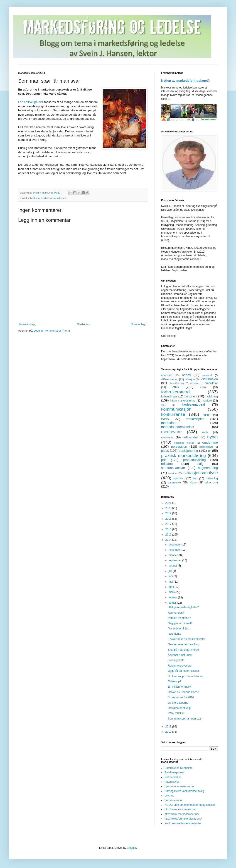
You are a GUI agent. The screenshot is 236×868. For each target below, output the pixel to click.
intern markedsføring (183, 401)
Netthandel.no (173, 777)
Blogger (132, 848)
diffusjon (190, 379)
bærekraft (207, 375)
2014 (169, 540)
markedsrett (170, 423)
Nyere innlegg (28, 324)
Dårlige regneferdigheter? (183, 607)
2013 (169, 727)
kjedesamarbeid (193, 404)
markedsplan (195, 419)
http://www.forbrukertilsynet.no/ (183, 819)
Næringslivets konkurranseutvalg (184, 791)
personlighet (206, 447)
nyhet (213, 437)
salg (200, 464)
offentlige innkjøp (184, 443)
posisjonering (188, 451)
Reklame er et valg (179, 708)
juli (171, 571)
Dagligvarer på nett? (180, 623)
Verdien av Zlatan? (179, 618)
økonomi (212, 482)
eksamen (195, 383)
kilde (163, 405)
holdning (35, 198)
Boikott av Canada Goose (183, 692)
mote (205, 432)
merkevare (171, 432)
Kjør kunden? (176, 613)
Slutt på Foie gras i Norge (183, 650)
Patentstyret (172, 782)
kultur (206, 415)
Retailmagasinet (174, 772)
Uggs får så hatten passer (183, 671)
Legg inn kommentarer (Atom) (52, 331)
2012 (169, 732)
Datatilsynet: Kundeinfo (178, 768)
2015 (169, 535)
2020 (169, 508)
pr (209, 451)
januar (173, 603)
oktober (173, 555)
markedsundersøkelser (53, 198)
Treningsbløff (176, 660)
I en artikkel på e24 (31, 102)
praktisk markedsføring (183, 456)
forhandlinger (169, 397)
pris (164, 460)
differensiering (170, 379)
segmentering (208, 468)
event (203, 387)
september (175, 560)
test (195, 478)
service (172, 473)
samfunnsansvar (173, 468)
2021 (169, 503)
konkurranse (173, 414)
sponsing (179, 478)
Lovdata (169, 796)
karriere (207, 401)
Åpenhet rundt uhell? (181, 655)
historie (190, 396)
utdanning (212, 478)
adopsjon (167, 375)
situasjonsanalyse (201, 473)
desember (175, 545)
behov (186, 375)
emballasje (211, 383)
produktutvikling (194, 460)
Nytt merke (175, 634)
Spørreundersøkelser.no (179, 786)
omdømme (210, 442)
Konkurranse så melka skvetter (187, 639)
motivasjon (168, 438)
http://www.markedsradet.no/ (182, 814)
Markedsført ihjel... (179, 629)
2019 (169, 513)
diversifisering (176, 383)
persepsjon (179, 447)
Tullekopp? (175, 681)
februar (173, 598)
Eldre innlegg (138, 324)
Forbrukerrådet (173, 800)
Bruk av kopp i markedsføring (186, 676)
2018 (169, 519)
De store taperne (178, 703)
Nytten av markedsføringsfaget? (185, 81)
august (173, 566)
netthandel (190, 437)
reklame (167, 464)
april (172, 587)
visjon (193, 483)
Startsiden (83, 324)
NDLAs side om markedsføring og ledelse (190, 805)
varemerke (174, 483)
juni (171, 576)
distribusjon (210, 379)
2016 (169, 529)
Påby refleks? (176, 713)
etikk (176, 387)
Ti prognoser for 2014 (181, 697)
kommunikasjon (176, 409)
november (175, 550)
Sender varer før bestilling (183, 644)
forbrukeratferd (175, 392)
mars (172, 592)
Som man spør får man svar (185, 719)
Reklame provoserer (180, 666)
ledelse (165, 419)
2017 (169, 524)
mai (171, 582)
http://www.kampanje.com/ (180, 809)
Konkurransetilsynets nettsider (183, 823)
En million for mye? (179, 687)
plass (165, 451)
